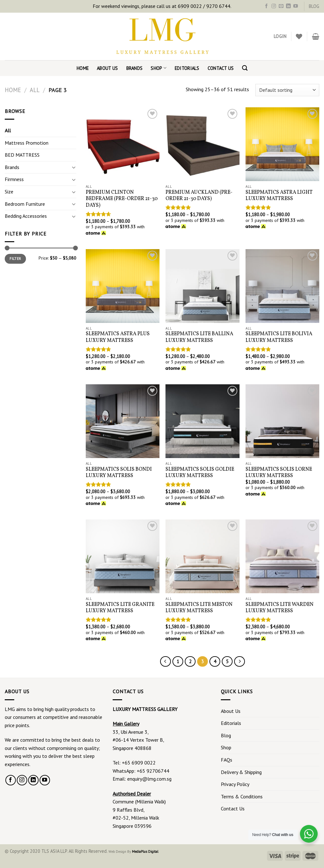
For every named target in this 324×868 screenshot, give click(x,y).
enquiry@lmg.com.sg (149, 779)
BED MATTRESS (22, 155)
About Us (107, 68)
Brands (134, 68)
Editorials (187, 68)
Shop (159, 68)
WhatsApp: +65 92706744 (141, 771)
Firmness (14, 179)
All (35, 90)
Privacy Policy (235, 784)
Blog (226, 735)
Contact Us (221, 68)
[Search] (245, 68)
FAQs (227, 760)
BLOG (314, 6)
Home (83, 68)
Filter (15, 258)
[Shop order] (287, 90)
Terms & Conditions (242, 796)
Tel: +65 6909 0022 (134, 763)
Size (9, 192)
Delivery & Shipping (241, 772)
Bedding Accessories (26, 216)
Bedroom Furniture (25, 204)
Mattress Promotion (27, 143)
